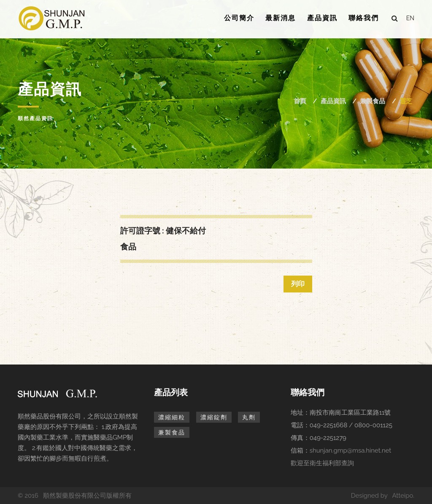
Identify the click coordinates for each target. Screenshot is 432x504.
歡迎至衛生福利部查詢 (322, 463)
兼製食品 (373, 101)
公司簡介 (239, 18)
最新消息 (281, 18)
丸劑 (249, 417)
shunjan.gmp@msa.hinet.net (351, 450)
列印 (298, 284)
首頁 (300, 101)
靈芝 (406, 101)
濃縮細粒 (172, 417)
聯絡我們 (364, 18)
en (410, 18)
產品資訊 (322, 18)
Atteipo (402, 496)
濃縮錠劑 (214, 417)
